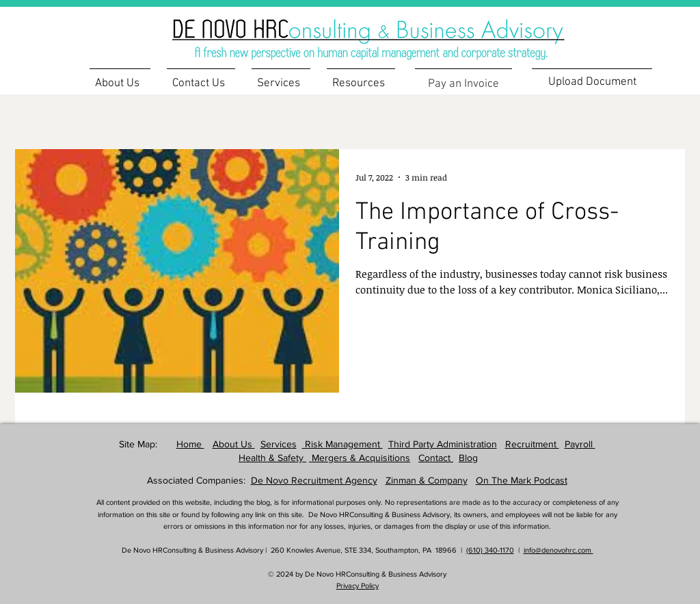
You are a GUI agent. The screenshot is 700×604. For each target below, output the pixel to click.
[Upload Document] (592, 82)
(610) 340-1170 (490, 550)
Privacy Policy (358, 586)
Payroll (580, 444)
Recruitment (532, 444)
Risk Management (342, 444)
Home (190, 444)
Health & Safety (272, 458)
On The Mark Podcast (522, 480)
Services (279, 444)
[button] (361, 78)
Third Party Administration (443, 444)
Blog (468, 458)
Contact (436, 458)
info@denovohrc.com (558, 550)
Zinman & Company (427, 480)
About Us (234, 444)
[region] (390, 31)
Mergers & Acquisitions (360, 458)
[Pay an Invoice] (463, 84)
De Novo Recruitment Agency (314, 480)
